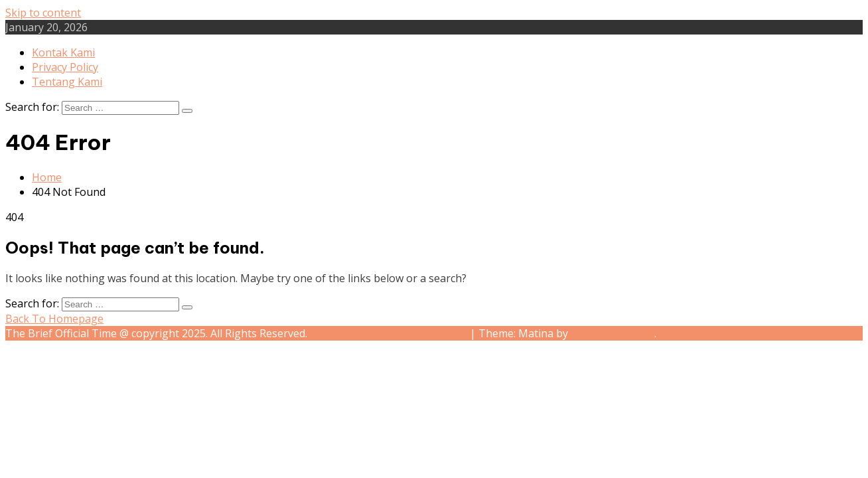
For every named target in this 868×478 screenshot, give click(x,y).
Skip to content (43, 13)
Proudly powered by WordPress (390, 333)
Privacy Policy (65, 67)
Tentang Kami (67, 82)
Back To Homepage (54, 319)
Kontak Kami (63, 52)
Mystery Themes (613, 333)
